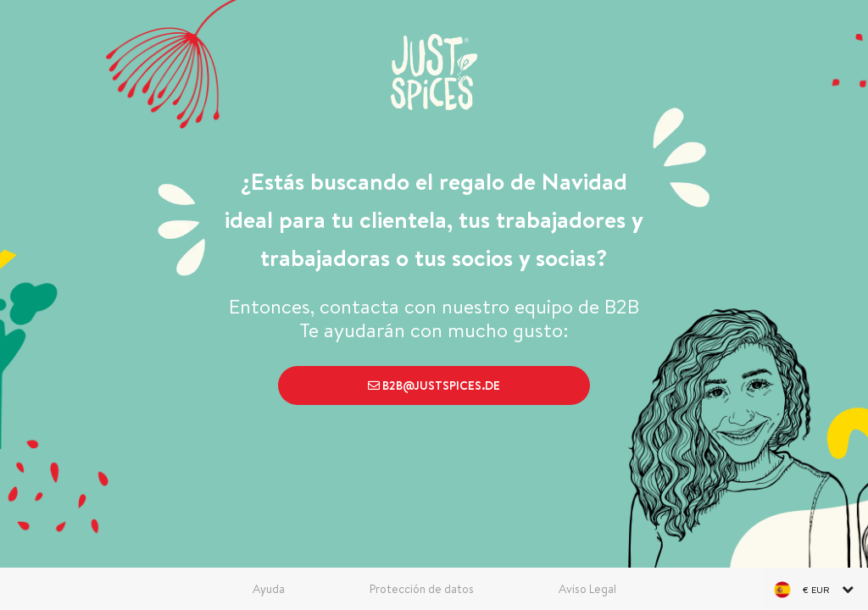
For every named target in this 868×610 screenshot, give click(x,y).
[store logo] (434, 72)
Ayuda (269, 589)
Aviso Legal (587, 589)
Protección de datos (422, 589)
